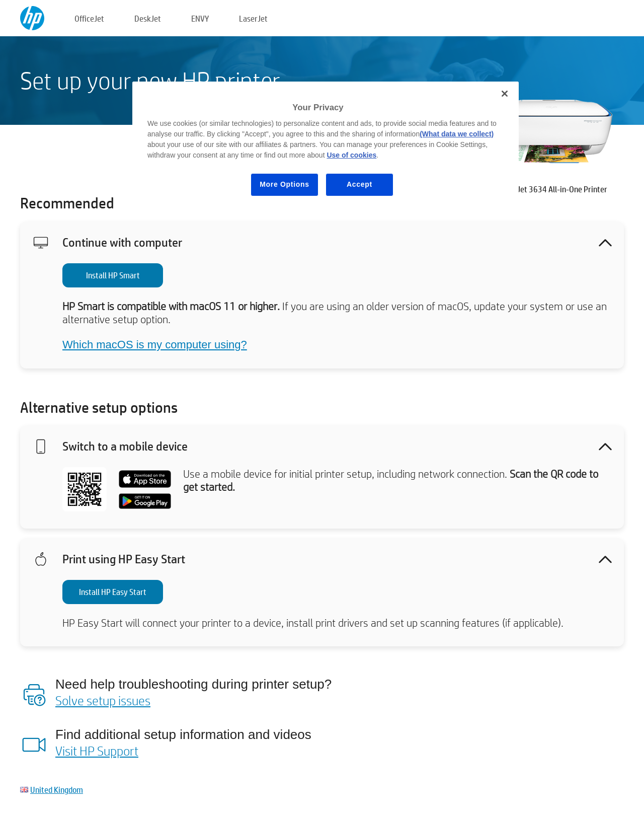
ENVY (200, 18)
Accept (359, 184)
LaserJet (253, 18)
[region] (326, 147)
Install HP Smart (113, 275)
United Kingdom (57, 790)
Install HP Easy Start (113, 592)
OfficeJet (89, 18)
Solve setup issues (103, 700)
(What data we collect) (457, 134)
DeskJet (148, 18)
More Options (285, 184)
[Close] (505, 94)
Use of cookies (351, 155)
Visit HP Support (97, 751)
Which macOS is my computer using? (155, 345)
